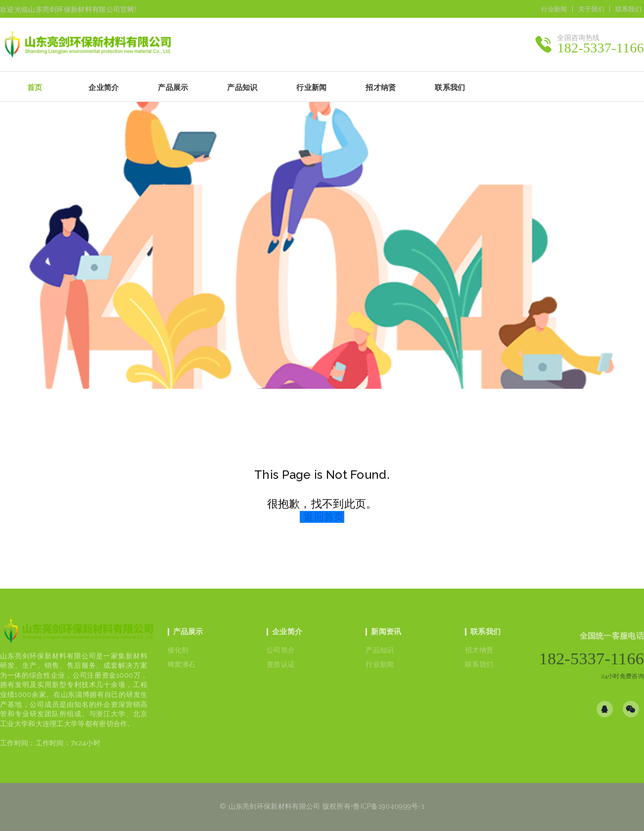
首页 (35, 88)
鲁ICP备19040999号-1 (389, 806)
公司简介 (281, 650)
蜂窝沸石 (182, 664)
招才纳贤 (479, 650)
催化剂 (178, 650)
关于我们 (591, 9)
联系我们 (628, 9)
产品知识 (380, 650)
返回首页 (324, 517)
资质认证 (281, 664)
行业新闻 (554, 9)
